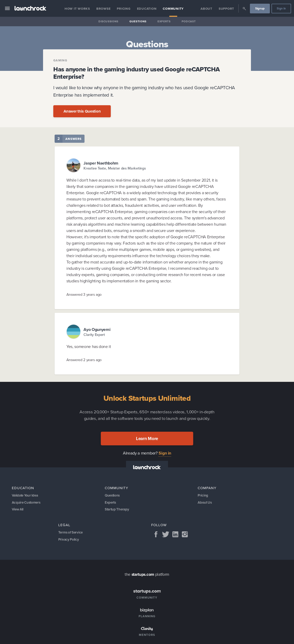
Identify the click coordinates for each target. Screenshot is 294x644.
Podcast (189, 21)
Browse (104, 9)
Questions (138, 21)
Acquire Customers (27, 503)
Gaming (60, 61)
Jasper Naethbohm (101, 163)
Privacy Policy (69, 541)
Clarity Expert (94, 335)
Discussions (108, 21)
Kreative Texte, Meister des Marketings (115, 168)
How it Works (77, 9)
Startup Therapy (117, 510)
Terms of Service (71, 534)
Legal (64, 526)
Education (147, 9)
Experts (164, 21)
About (206, 9)
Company (207, 488)
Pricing (124, 9)
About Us (205, 503)
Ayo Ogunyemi (97, 329)
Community (173, 9)
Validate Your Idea (26, 495)
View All (18, 510)
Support (226, 9)
